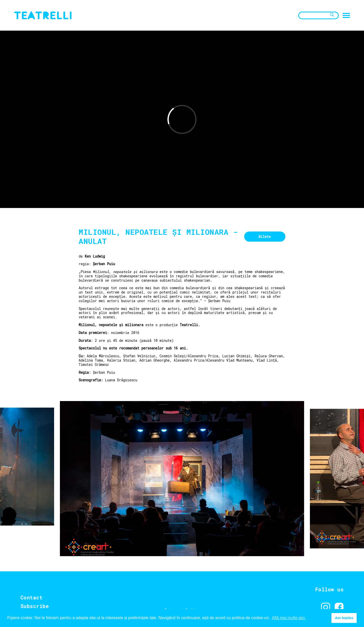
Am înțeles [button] (344, 618)
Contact (32, 597)
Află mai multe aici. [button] (289, 618)
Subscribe (35, 606)
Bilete (265, 236)
